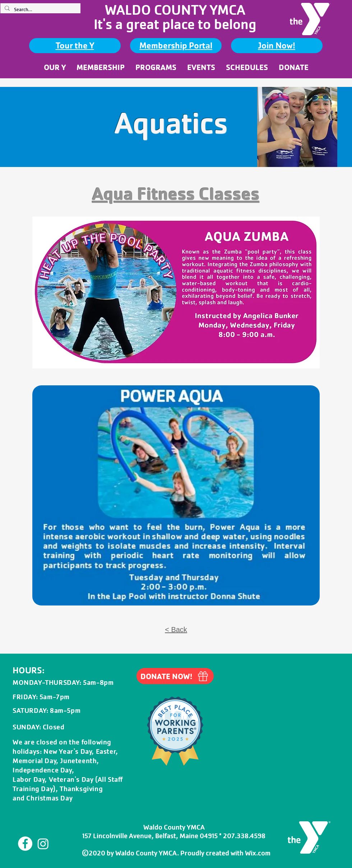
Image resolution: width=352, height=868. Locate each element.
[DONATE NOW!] (175, 676)
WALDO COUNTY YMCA (175, 10)
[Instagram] (43, 844)
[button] (55, 67)
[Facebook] (25, 844)
